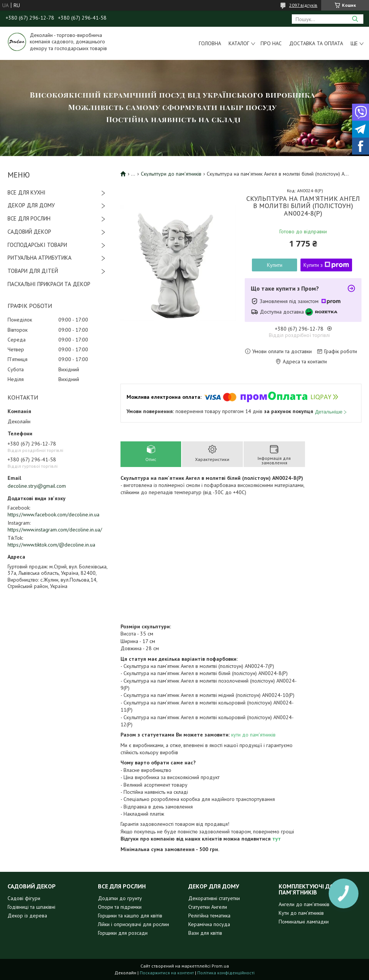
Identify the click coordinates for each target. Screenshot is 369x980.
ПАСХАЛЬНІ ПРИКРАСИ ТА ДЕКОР (49, 284)
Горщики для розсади (123, 933)
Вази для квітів (205, 933)
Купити (275, 265)
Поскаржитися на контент (167, 973)
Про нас (271, 43)
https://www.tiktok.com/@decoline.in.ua (51, 545)
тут (277, 839)
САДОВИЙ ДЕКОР (29, 232)
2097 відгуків (303, 5)
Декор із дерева (27, 916)
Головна (210, 43)
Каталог (239, 43)
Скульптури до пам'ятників (171, 174)
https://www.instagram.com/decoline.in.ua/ (55, 530)
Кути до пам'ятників (301, 913)
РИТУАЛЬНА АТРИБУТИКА (40, 258)
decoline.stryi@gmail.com (37, 486)
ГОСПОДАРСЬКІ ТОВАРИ (37, 245)
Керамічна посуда (209, 924)
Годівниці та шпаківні (31, 907)
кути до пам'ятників (253, 735)
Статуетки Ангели (208, 907)
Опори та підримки (120, 907)
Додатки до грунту (120, 898)
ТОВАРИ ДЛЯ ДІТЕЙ (33, 271)
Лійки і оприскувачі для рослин (133, 924)
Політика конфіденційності (226, 973)
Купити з (326, 265)
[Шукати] (355, 19)
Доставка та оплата (316, 43)
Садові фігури (24, 898)
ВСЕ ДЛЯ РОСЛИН (29, 218)
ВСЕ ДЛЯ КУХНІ (27, 192)
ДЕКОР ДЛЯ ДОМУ (31, 205)
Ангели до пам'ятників (304, 904)
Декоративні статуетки (214, 898)
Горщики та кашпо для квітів (130, 916)
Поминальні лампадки (304, 922)
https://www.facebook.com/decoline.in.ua (53, 514)
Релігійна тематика (209, 916)
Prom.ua (220, 966)
